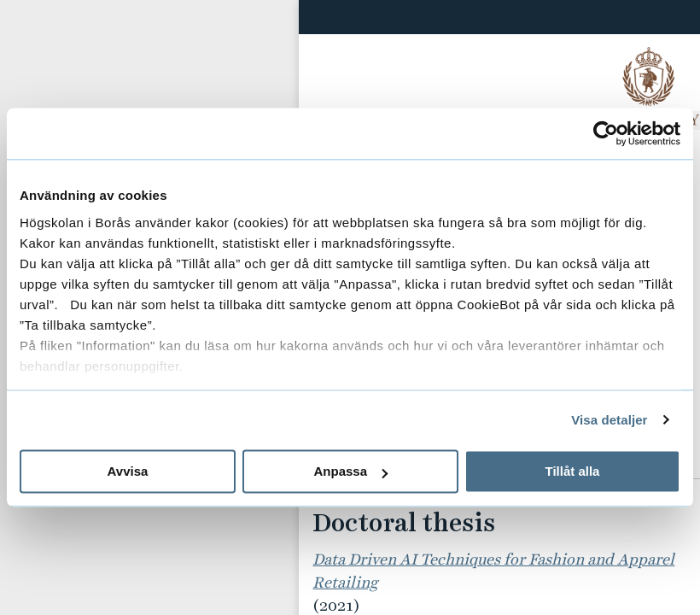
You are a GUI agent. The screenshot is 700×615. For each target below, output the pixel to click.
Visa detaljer (609, 420)
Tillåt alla (573, 471)
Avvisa (128, 471)
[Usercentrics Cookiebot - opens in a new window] (606, 133)
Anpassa (350, 471)
